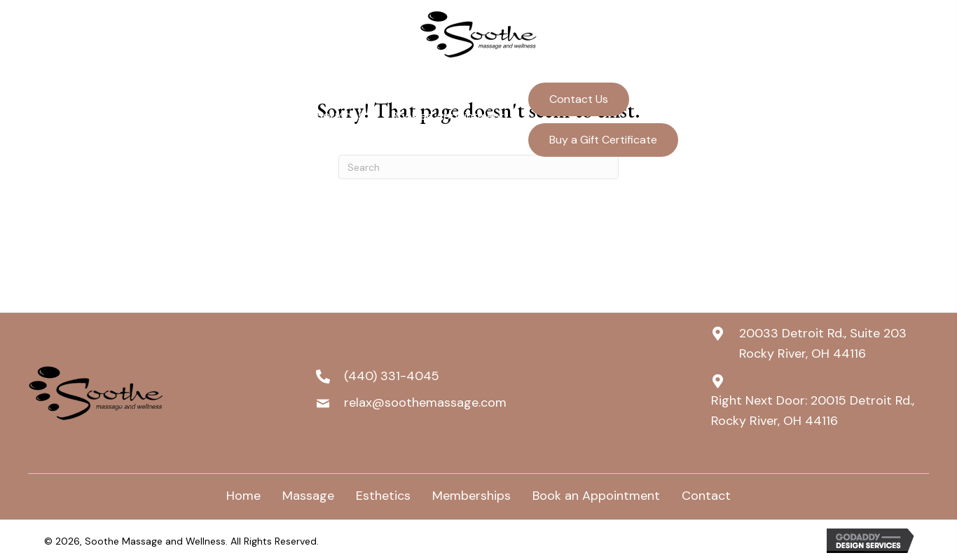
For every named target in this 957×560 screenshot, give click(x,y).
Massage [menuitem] (308, 496)
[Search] (478, 167)
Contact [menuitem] (706, 496)
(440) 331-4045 (824, 99)
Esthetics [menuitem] (383, 496)
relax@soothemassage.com (852, 126)
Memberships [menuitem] (471, 496)
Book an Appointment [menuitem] (596, 496)
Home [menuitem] (243, 496)
